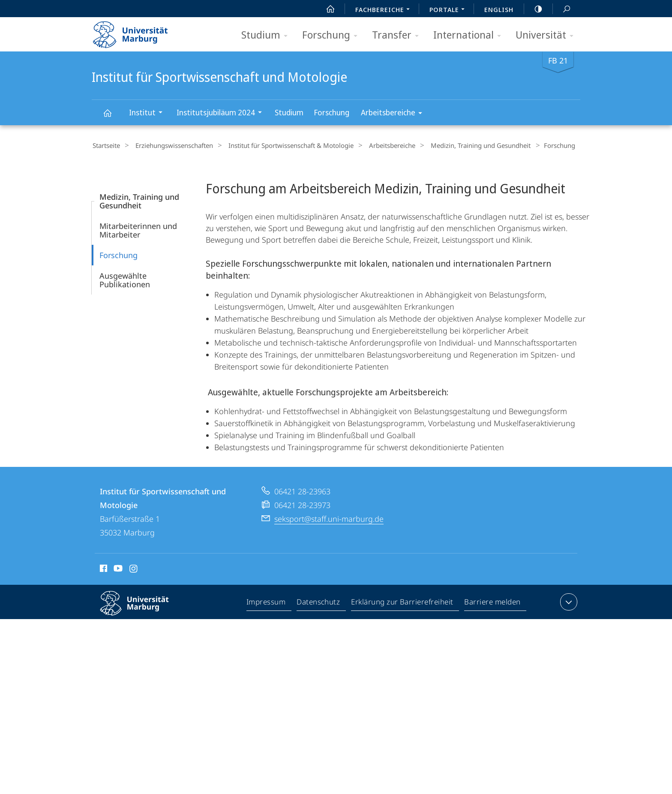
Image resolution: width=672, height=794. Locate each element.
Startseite (105, 145)
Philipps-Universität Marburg (142, 609)
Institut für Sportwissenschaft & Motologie (282, 145)
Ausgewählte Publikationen (125, 279)
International (470, 35)
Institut (148, 113)
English (499, 9)
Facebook (103, 568)
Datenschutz (319, 602)
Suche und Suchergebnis (562, 9)
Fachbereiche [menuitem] (385, 10)
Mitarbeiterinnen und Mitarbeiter (138, 229)
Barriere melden (493, 602)
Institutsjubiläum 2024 (222, 113)
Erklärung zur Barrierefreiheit (402, 602)
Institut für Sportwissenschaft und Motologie (112, 117)
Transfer (398, 35)
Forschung (333, 35)
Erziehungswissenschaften (169, 145)
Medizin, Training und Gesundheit (463, 145)
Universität (547, 35)
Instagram (134, 568)
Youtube (117, 568)
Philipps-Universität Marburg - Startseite (138, 32)
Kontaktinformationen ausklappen (568, 601)
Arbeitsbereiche (394, 114)
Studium (267, 35)
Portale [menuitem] (449, 10)
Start (326, 9)
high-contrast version (534, 9)
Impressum (266, 602)
